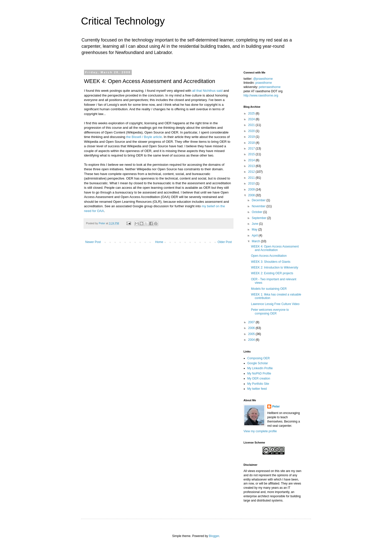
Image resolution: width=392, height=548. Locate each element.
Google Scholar (258, 363)
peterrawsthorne (270, 87)
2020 (252, 131)
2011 (252, 178)
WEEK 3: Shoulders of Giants (271, 262)
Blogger (214, 536)
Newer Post (93, 242)
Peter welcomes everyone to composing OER (270, 311)
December (259, 200)
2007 (252, 322)
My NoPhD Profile (259, 373)
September (259, 218)
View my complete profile (260, 431)
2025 (252, 113)
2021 (252, 125)
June (255, 224)
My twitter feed (257, 389)
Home (159, 242)
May (255, 229)
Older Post (225, 242)
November (259, 206)
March (256, 241)
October (257, 212)
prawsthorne (263, 83)
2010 (252, 183)
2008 (252, 195)
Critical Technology (123, 21)
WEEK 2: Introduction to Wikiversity (275, 267)
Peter (276, 406)
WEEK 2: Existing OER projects (272, 273)
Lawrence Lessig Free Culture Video (275, 304)
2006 (252, 328)
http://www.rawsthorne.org (261, 95)
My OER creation (259, 378)
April (255, 235)
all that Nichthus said (207, 91)
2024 (252, 119)
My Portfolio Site (258, 384)
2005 (252, 334)
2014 (252, 160)
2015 (252, 154)
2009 (252, 189)
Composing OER (258, 358)
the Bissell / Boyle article (144, 137)
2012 (252, 172)
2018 (252, 143)
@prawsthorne (263, 79)
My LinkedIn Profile (260, 368)
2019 (252, 137)
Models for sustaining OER (269, 289)
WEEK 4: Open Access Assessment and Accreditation (275, 248)
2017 (252, 148)
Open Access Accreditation (269, 256)
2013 (252, 166)
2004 (252, 340)
